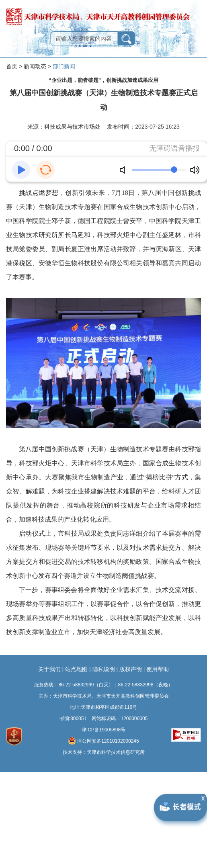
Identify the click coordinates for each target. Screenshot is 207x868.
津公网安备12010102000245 (103, 741)
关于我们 (49, 669)
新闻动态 (35, 66)
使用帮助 (158, 669)
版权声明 (131, 669)
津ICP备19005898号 (103, 730)
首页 (12, 66)
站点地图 (76, 669)
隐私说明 (104, 669)
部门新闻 (64, 66)
